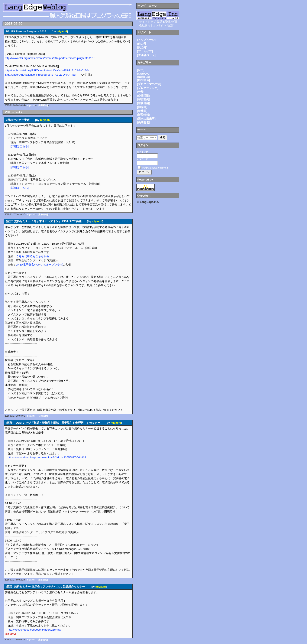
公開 (174, 22)
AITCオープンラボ (51, 265)
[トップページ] (146, 40)
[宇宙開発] (144, 99)
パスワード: (143, 159)
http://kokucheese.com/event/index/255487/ (34, 630)
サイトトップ (148, 22)
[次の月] (142, 47)
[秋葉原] (142, 111)
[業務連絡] (43, 214)
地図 (170, 25)
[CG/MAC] (144, 74)
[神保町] (142, 107)
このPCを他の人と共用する (155, 168)
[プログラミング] (148, 88)
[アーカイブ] (145, 51)
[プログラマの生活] (149, 84)
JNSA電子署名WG (28, 265)
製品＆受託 (164, 22)
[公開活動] (43, 416)
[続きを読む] (10, 634)
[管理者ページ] (146, 55)
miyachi (62, 31)
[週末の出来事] (146, 119)
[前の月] (142, 44)
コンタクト (160, 25)
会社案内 (145, 25)
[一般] (141, 92)
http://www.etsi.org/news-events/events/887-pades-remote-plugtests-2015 (50, 58)
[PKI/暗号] (143, 80)
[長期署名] (43, 105)
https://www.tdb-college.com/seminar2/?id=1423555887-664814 (47, 457)
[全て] (141, 70)
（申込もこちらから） (34, 256)
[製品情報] (144, 115)
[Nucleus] (143, 77)
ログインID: (143, 152)
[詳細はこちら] (20, 146)
